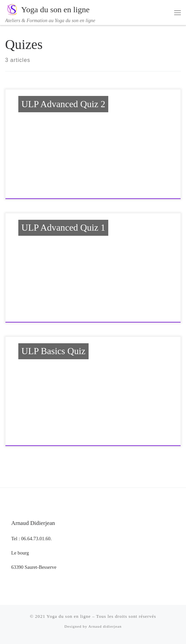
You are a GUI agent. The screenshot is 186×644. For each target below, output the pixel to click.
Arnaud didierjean (105, 626)
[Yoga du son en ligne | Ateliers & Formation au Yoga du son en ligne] (12, 9)
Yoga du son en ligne (69, 616)
